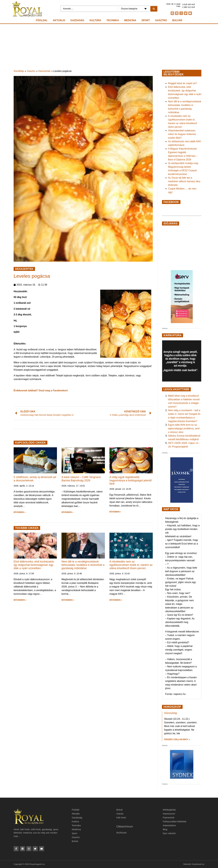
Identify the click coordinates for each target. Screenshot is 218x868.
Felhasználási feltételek (175, 821)
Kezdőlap (19, 71)
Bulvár (177, 20)
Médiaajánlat (169, 810)
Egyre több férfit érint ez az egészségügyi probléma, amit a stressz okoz (184, 428)
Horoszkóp (171, 713)
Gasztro (161, 20)
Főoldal (42, 20)
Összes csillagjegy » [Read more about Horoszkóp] (177, 739)
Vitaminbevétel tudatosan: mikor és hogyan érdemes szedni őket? (182, 134)
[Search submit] (154, 9)
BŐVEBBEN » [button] (20, 512)
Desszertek (44, 71)
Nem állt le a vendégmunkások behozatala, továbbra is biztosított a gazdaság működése (83, 565)
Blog (165, 829)
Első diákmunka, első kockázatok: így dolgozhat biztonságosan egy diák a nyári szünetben (34, 565)
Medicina (130, 20)
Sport (146, 20)
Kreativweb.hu (198, 864)
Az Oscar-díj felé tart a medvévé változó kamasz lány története (184, 181)
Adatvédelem (169, 825)
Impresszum (169, 814)
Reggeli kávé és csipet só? (182, 83)
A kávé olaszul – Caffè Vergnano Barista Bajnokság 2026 (81, 479)
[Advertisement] (109, 47)
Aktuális (59, 20)
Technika (113, 20)
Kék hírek (121, 818)
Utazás (120, 814)
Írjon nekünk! (169, 833)
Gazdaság (77, 20)
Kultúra (95, 20)
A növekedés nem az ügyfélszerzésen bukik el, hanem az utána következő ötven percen (131, 565)
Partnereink (169, 818)
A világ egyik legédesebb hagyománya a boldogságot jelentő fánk (131, 480)
